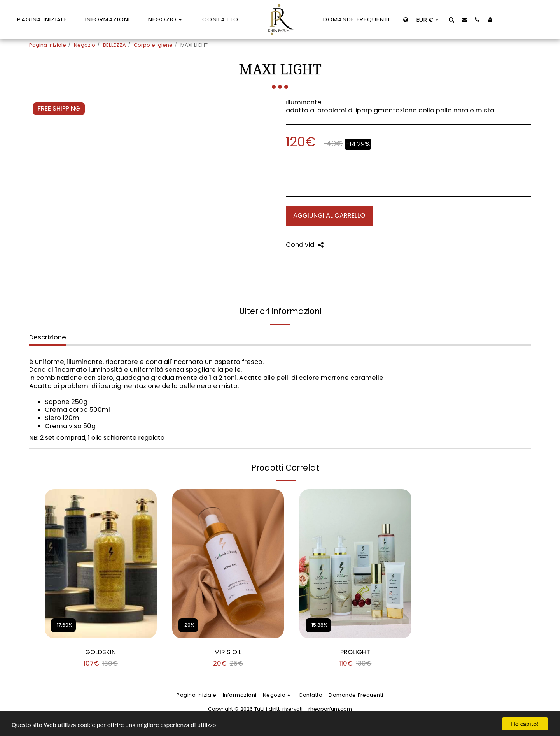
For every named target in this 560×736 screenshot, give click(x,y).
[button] (452, 19)
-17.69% (63, 625)
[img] (101, 564)
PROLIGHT (355, 652)
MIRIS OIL (228, 652)
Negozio (85, 45)
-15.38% (318, 625)
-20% (188, 625)
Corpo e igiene (153, 45)
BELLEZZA (115, 45)
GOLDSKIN (101, 652)
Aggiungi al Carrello (329, 215)
